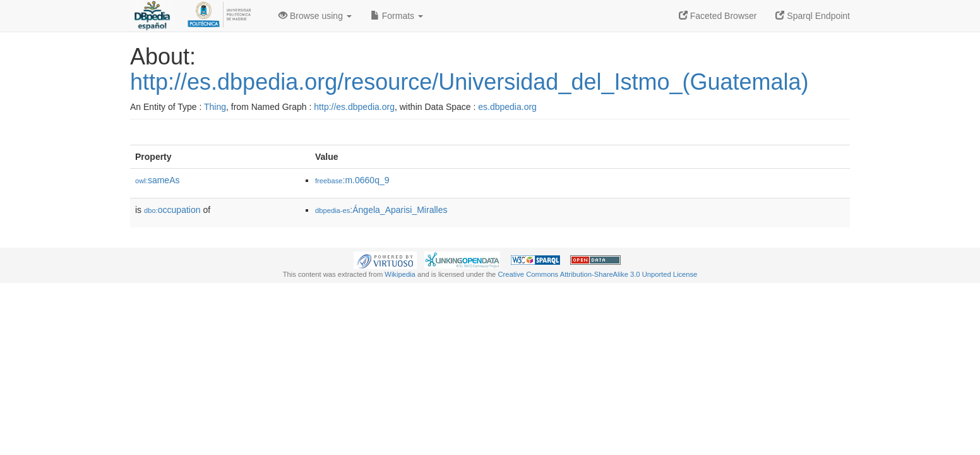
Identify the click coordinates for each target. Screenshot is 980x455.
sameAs (157, 180)
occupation (172, 210)
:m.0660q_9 (352, 180)
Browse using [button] (315, 16)
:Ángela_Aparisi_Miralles (381, 210)
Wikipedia (400, 274)
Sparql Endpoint (813, 16)
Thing (215, 107)
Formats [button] (397, 16)
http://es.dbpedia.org (354, 107)
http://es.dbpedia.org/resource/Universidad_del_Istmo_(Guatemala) (469, 82)
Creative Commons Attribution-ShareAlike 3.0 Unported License (597, 274)
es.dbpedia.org (507, 107)
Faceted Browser (718, 16)
